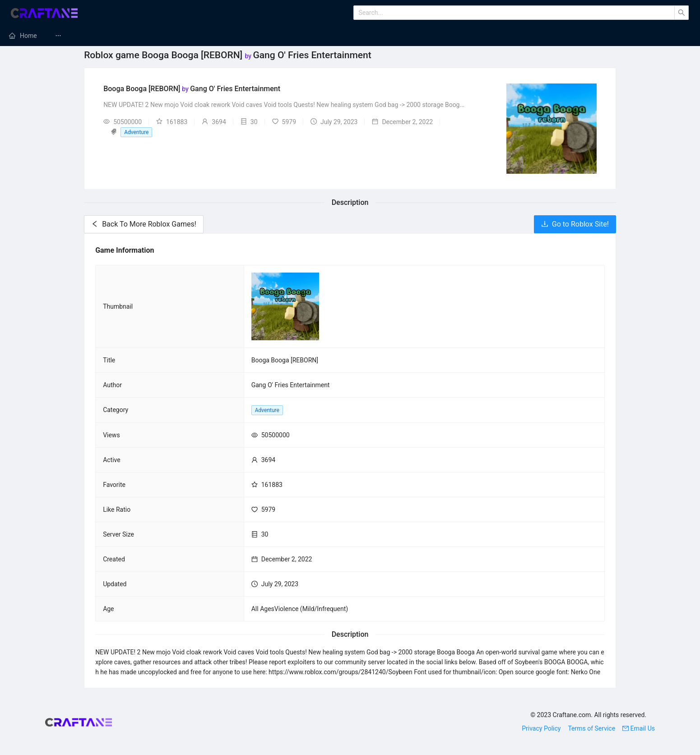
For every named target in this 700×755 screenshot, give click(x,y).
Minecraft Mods (88, 36)
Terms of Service (591, 728)
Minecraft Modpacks (246, 36)
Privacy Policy (541, 728)
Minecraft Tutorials (501, 36)
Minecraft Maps (423, 36)
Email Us (639, 728)
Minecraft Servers (164, 36)
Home (28, 36)
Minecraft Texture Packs (338, 36)
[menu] (350, 36)
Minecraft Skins (578, 36)
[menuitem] (23, 36)
